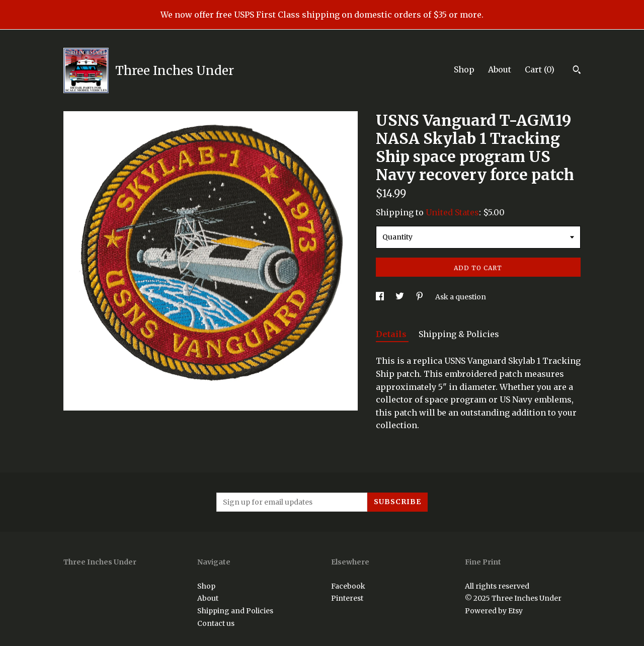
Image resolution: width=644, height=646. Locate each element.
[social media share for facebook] (381, 297)
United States (452, 212)
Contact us (216, 623)
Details (392, 334)
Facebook (348, 586)
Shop (464, 69)
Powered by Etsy (494, 611)
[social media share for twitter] (400, 297)
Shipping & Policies (459, 334)
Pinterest (347, 598)
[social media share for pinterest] (420, 297)
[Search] (577, 71)
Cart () (540, 69)
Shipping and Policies (235, 611)
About (500, 69)
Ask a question (461, 297)
